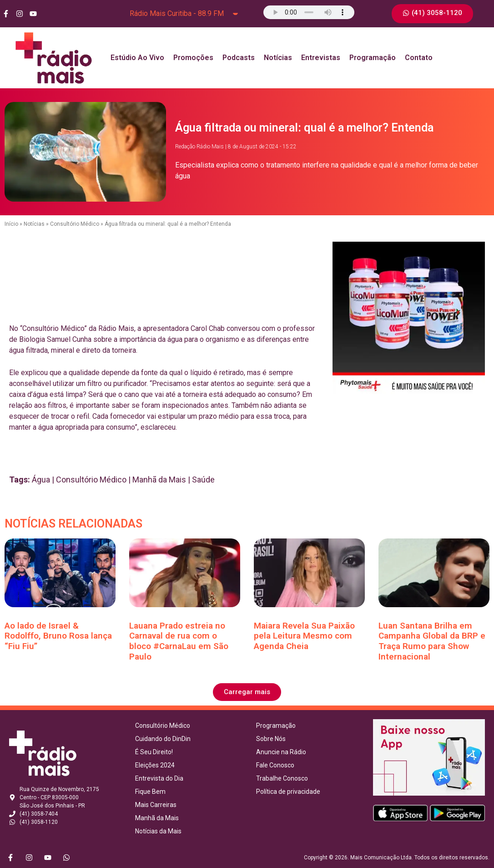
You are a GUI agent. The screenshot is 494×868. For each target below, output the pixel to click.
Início (11, 224)
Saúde (203, 480)
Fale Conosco (275, 765)
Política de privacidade (288, 792)
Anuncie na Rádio (281, 752)
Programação (373, 58)
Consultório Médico (75, 224)
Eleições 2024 (155, 765)
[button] (247, 692)
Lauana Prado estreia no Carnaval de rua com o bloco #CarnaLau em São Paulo (179, 641)
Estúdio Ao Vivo (137, 58)
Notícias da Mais (158, 831)
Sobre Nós (271, 739)
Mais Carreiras (156, 805)
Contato (419, 58)
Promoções (193, 58)
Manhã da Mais (159, 480)
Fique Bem (150, 792)
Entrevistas (321, 58)
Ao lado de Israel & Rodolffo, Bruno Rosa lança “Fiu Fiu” (58, 636)
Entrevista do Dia (159, 778)
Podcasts (239, 58)
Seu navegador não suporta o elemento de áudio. (309, 12)
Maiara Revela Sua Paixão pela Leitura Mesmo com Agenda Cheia (304, 636)
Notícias (278, 58)
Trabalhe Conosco (282, 778)
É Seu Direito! (154, 752)
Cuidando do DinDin (163, 739)
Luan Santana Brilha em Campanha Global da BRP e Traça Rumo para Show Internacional (432, 641)
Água (41, 480)
